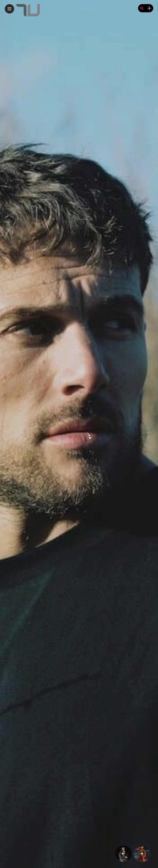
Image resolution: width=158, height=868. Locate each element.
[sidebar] (149, 8)
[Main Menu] (9, 9)
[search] (142, 8)
